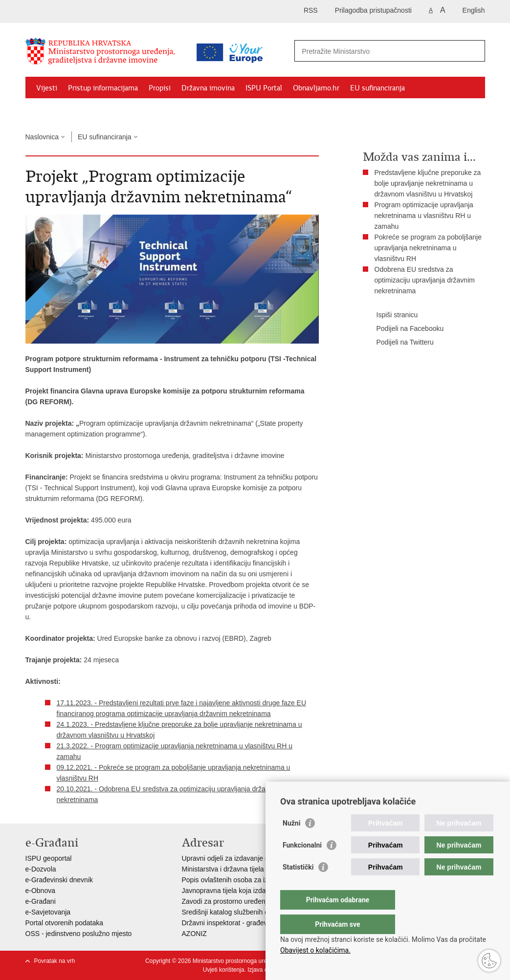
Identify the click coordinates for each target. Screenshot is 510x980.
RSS (311, 10)
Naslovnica (42, 137)
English (474, 10)
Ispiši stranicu (390, 315)
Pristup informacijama (103, 88)
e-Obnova (40, 891)
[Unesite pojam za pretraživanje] (379, 51)
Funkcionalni (302, 865)
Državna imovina (208, 88)
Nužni (291, 843)
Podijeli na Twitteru (398, 343)
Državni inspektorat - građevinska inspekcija (249, 923)
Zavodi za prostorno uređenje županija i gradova (255, 901)
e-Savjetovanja (48, 912)
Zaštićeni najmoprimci (72, 110)
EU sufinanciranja (377, 88)
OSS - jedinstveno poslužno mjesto (79, 934)
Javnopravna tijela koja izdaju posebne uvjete (251, 891)
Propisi (160, 88)
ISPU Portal (264, 88)
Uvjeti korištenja (224, 970)
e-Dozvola (41, 869)
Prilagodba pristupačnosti (373, 10)
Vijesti (47, 88)
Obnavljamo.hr (316, 88)
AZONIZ (194, 934)
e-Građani (41, 901)
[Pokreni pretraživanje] (474, 51)
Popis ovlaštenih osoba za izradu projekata (247, 880)
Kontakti (132, 110)
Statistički (298, 887)
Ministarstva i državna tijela (223, 869)
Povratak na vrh (55, 961)
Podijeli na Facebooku (403, 329)
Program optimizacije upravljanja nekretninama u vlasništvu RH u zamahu (424, 216)
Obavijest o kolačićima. (315, 950)
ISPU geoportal (49, 858)
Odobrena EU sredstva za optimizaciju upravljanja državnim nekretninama (425, 280)
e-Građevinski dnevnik (59, 880)
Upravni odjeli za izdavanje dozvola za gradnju (252, 858)
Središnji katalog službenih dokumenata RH (248, 912)
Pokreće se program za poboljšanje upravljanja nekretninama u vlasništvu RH (428, 248)
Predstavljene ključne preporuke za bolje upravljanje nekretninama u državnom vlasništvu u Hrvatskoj (428, 183)
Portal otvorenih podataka (65, 923)
